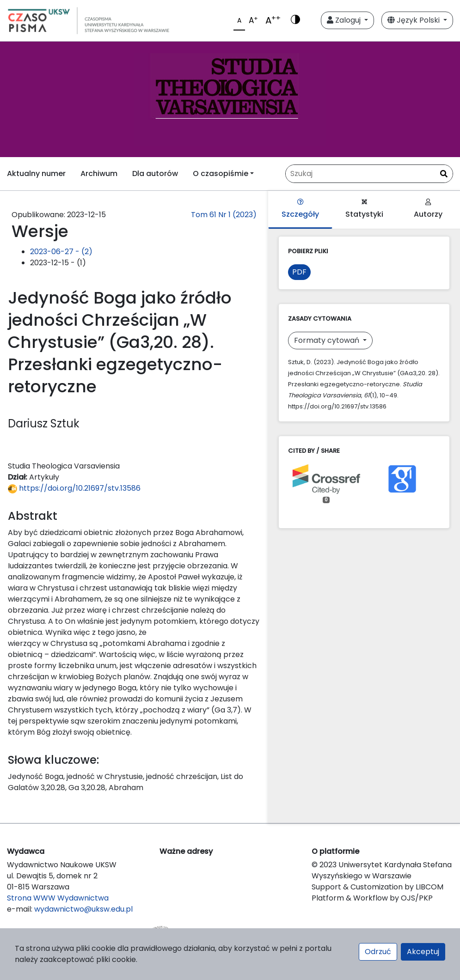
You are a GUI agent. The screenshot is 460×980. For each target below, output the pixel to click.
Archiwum (99, 173)
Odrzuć (378, 952)
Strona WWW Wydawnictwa (58, 898)
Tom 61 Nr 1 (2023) (224, 215)
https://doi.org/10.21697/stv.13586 (74, 488)
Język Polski (414, 20)
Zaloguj (345, 20)
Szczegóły (300, 209)
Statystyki (364, 209)
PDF (299, 272)
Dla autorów (155, 173)
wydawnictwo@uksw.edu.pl (83, 909)
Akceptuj (423, 952)
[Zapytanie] (369, 174)
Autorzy (428, 209)
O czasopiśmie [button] (221, 173)
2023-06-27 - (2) (61, 252)
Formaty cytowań (328, 340)
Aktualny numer (36, 173)
